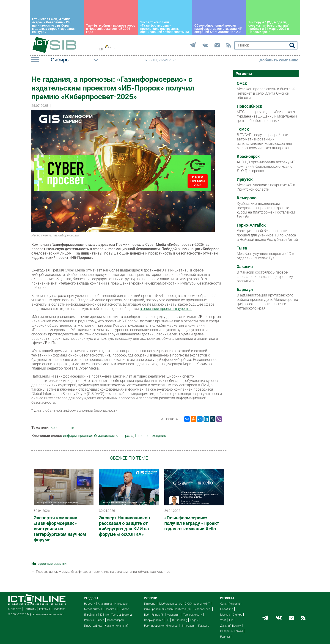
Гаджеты (204, 626)
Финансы (172, 626)
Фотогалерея (115, 620)
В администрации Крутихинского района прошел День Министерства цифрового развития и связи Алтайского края (267, 302)
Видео (100, 620)
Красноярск (248, 156)
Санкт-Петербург (231, 604)
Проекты (110, 609)
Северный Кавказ (232, 631)
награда (126, 436)
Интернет (150, 604)
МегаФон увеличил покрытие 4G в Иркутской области (266, 187)
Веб (146, 615)
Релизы (89, 620)
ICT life (104, 615)
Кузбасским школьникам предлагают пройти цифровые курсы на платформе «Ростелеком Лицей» (266, 210)
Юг (231, 620)
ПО (168, 620)
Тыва (242, 248)
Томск (243, 129)
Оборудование (154, 620)
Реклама (45, 609)
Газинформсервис (150, 436)
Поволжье (227, 609)
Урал (223, 620)
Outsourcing (180, 620)
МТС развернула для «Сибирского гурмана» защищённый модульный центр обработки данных (267, 116)
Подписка (59, 609)
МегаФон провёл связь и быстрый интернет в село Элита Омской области (266, 93)
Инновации (188, 626)
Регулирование (154, 626)
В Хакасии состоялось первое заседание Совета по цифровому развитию (265, 277)
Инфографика (93, 626)
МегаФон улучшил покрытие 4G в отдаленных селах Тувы (265, 256)
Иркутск (245, 179)
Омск (242, 83)
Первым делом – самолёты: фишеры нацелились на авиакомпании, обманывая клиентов (103, 572)
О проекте (15, 609)
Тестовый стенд (122, 615)
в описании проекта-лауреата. (166, 309)
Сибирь (237, 615)
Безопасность (62, 428)
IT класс (124, 609)
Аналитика (105, 604)
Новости (90, 604)
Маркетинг (174, 615)
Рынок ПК (158, 615)
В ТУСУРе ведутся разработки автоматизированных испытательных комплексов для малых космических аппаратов (264, 141)
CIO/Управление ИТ (197, 604)
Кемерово (247, 198)
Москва (225, 615)
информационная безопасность (90, 436)
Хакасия (245, 267)
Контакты (30, 609)
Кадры (194, 620)
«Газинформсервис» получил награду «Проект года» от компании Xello (192, 523)
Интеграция (183, 609)
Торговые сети (193, 615)
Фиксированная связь (158, 609)
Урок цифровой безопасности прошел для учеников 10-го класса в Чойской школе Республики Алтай (267, 235)
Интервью (121, 604)
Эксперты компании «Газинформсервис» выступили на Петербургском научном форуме (60, 529)
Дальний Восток (231, 626)
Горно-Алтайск (251, 225)
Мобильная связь (171, 604)
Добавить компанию (279, 60)
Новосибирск (249, 106)
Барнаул (245, 290)
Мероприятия (93, 609)
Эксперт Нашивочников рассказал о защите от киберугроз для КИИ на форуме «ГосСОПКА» (124, 526)
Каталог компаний (117, 626)
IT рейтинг (91, 615)
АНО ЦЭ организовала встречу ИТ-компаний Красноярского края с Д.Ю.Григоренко (266, 166)
